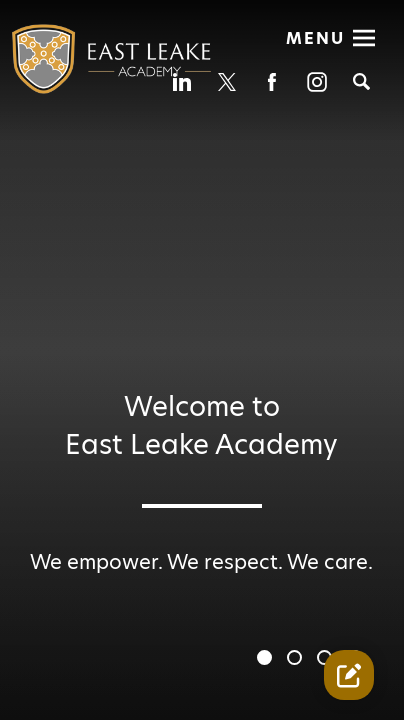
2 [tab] (297, 660)
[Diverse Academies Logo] (99, 69)
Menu (315, 38)
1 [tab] (267, 660)
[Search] (361, 81)
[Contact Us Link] (349, 675)
